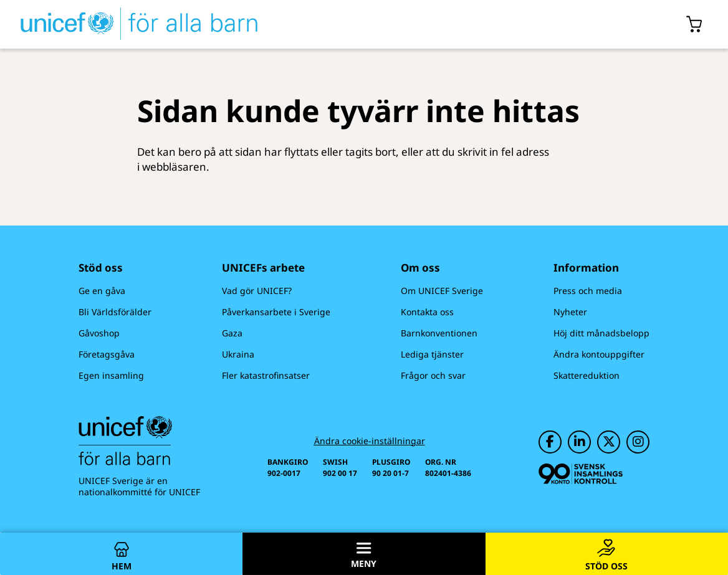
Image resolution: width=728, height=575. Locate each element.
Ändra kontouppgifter (599, 354)
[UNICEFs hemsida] (129, 24)
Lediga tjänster (432, 354)
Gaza (232, 333)
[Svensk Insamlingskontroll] (581, 474)
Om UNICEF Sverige (442, 291)
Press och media (588, 291)
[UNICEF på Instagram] (638, 442)
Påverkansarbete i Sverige (276, 312)
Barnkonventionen (439, 333)
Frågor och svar (433, 375)
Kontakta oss (427, 312)
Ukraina (238, 354)
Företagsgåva (107, 354)
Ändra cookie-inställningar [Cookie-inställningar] (370, 441)
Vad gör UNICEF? (257, 291)
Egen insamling (111, 375)
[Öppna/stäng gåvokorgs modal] (695, 24)
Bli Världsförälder (115, 312)
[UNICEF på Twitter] (609, 442)
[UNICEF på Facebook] (550, 442)
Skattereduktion (587, 375)
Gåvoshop (99, 333)
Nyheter (570, 312)
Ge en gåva (102, 291)
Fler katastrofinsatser (266, 375)
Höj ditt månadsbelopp (601, 333)
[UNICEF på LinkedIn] (579, 442)
